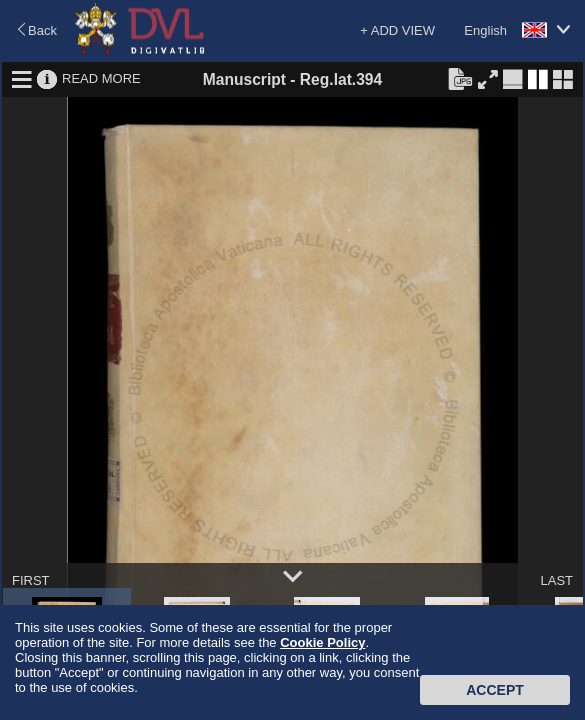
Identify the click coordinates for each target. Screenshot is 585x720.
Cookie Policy (322, 642)
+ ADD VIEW (397, 30)
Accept (495, 690)
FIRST (31, 580)
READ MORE (101, 78)
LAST (556, 580)
